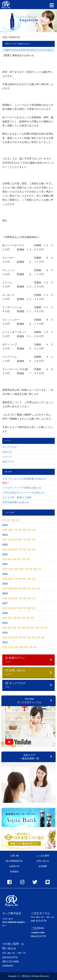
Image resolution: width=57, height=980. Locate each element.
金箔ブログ (8, 462)
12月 (5, 530)
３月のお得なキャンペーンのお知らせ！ (24, 493)
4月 (9, 520)
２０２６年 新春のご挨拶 (18, 497)
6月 (20, 579)
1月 (18, 520)
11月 (11, 540)
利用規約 (14, 872)
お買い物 (14, 856)
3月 (13, 520)
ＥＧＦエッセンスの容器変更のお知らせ (25, 481)
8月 (20, 540)
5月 (4, 520)
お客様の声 (14, 866)
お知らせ (7, 452)
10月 (11, 530)
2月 (29, 530)
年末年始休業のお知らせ (16, 502)
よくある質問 (43, 856)
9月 (16, 540)
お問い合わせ (43, 861)
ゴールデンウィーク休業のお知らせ (22, 488)
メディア (7, 457)
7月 (16, 530)
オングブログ (10, 447)
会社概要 (43, 866)
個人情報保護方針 (14, 861)
